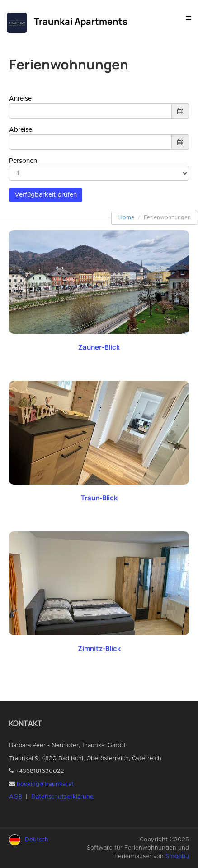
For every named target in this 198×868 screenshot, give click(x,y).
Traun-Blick (99, 498)
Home (126, 217)
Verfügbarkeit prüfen (46, 195)
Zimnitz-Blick (99, 649)
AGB (16, 797)
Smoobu (177, 856)
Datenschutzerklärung (62, 797)
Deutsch (37, 840)
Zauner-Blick (99, 347)
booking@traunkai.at (45, 784)
